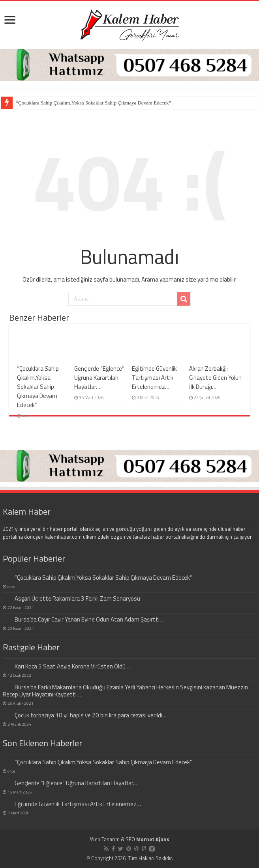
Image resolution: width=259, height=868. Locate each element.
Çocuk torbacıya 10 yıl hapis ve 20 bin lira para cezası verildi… (91, 715)
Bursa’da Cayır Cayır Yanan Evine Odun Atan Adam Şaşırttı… (89, 619)
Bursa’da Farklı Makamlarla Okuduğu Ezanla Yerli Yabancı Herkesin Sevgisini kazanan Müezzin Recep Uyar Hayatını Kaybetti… (125, 691)
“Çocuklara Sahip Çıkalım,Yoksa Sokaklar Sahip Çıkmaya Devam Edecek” (93, 103)
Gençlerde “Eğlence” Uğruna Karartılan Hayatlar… (99, 378)
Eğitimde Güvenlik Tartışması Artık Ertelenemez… (154, 378)
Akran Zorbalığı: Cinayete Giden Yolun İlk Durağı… (215, 378)
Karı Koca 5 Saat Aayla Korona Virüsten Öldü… (72, 666)
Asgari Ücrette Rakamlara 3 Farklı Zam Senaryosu (77, 598)
